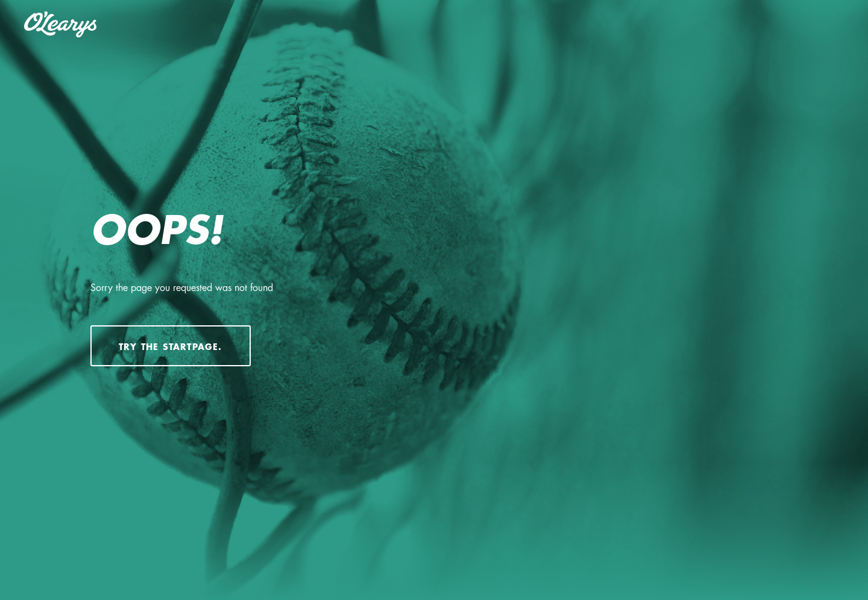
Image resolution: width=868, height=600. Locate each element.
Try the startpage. (171, 347)
